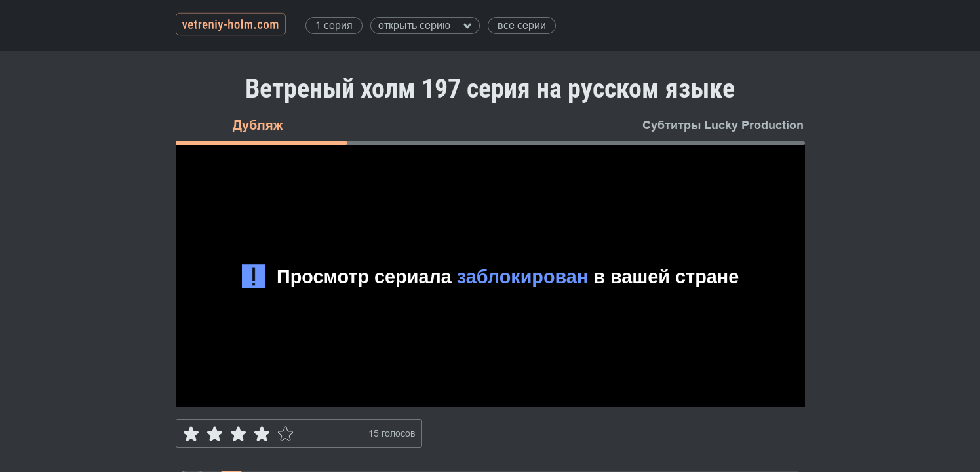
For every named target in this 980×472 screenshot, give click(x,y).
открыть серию (425, 25)
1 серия (334, 25)
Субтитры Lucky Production (723, 125)
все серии (522, 25)
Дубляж (258, 125)
